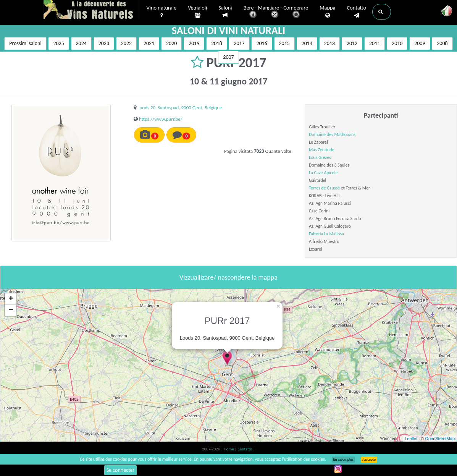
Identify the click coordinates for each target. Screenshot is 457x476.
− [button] (11, 311)
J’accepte (369, 460)
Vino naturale (162, 12)
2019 (194, 43)
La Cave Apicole (323, 173)
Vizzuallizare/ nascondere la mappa (228, 277)
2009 (420, 43)
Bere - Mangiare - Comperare (276, 12)
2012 (352, 43)
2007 (228, 57)
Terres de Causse (324, 188)
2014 (307, 43)
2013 (329, 43)
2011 (375, 43)
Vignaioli (197, 12)
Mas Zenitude (321, 150)
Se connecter (121, 470)
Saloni (225, 12)
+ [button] (11, 299)
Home (229, 449)
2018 (216, 43)
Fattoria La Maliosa (326, 234)
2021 (149, 43)
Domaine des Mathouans (332, 134)
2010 (397, 43)
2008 (442, 43)
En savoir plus (343, 460)
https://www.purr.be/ (161, 119)
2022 (126, 43)
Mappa (327, 12)
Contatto (356, 12)
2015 (284, 43)
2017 (239, 43)
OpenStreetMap (440, 439)
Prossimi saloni (25, 43)
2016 (262, 43)
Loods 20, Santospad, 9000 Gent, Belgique (180, 108)
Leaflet (411, 439)
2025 (58, 43)
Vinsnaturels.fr (91, 10)
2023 (104, 43)
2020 (171, 43)
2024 (81, 43)
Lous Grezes (320, 157)
